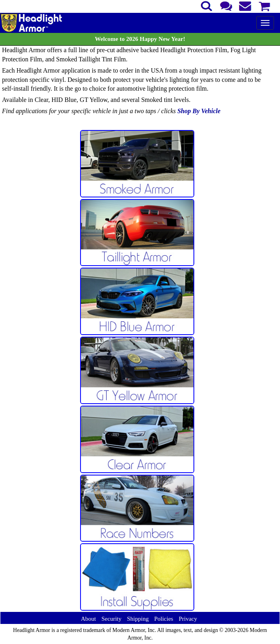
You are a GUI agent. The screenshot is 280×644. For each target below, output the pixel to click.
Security (111, 619)
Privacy (188, 619)
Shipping (138, 619)
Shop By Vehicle (199, 111)
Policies (164, 619)
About (89, 619)
